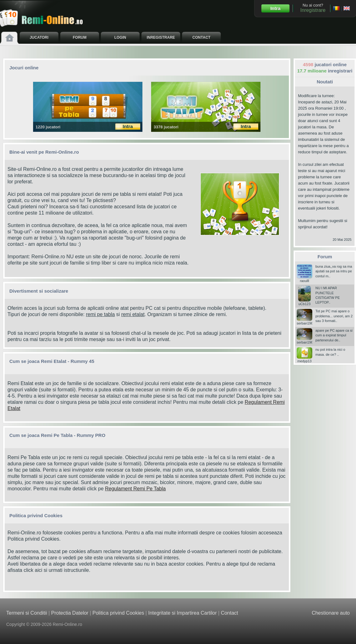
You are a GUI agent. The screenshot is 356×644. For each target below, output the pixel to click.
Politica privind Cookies (33, 539)
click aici (33, 570)
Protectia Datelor (70, 613)
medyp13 (304, 359)
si (118, 314)
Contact (229, 613)
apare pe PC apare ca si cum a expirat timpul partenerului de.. (334, 335)
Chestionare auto (331, 613)
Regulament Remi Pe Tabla (135, 489)
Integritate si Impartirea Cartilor (182, 613)
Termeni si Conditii (27, 613)
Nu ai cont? (313, 8)
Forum (325, 257)
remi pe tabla (100, 314)
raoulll (304, 279)
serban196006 (308, 321)
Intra (276, 8)
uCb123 (304, 302)
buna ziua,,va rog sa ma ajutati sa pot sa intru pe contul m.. (334, 271)
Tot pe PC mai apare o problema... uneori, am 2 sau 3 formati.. (334, 316)
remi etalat (133, 314)
